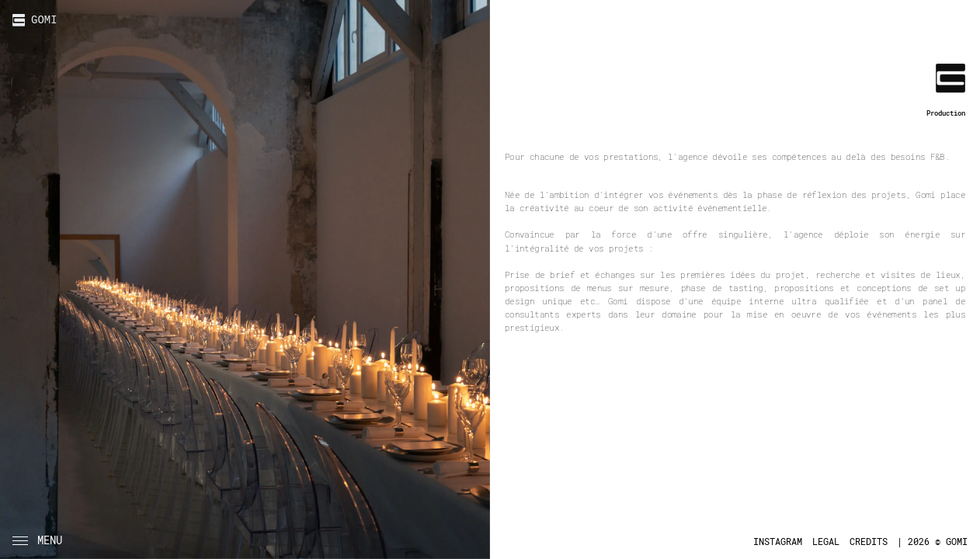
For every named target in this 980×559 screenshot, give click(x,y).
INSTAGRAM (778, 542)
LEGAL (826, 542)
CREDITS (869, 542)
